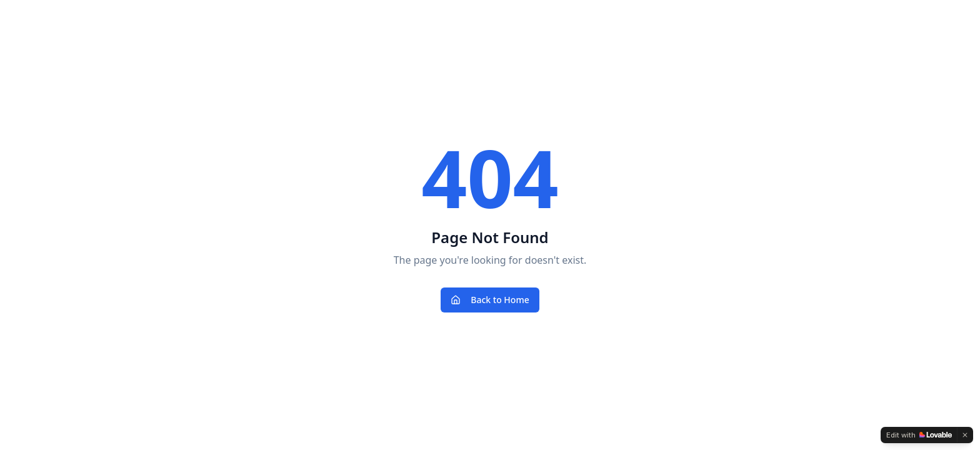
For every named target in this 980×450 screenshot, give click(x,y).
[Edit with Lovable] (919, 435)
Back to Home (490, 300)
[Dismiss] (965, 435)
